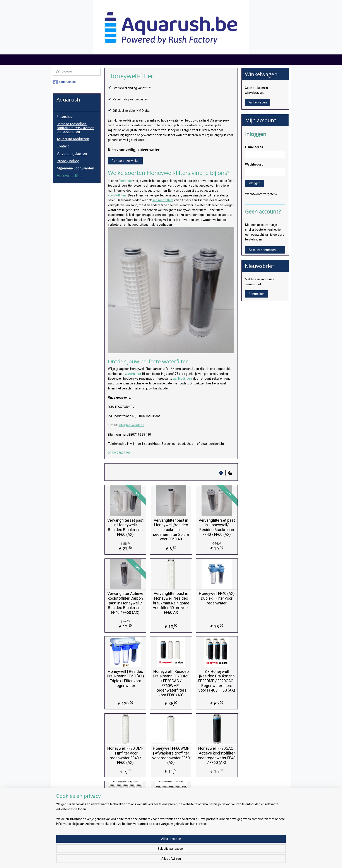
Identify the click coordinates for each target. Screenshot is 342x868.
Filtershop (65, 117)
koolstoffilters (117, 195)
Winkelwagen (258, 102)
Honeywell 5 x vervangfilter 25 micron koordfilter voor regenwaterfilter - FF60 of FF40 (125, 825)
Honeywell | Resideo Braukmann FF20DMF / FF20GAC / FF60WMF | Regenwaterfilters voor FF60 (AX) (171, 683)
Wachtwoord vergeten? (261, 194)
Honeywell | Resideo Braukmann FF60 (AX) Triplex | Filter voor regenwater (125, 678)
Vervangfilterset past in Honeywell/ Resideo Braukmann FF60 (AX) (125, 527)
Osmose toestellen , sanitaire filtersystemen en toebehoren (75, 128)
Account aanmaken (262, 250)
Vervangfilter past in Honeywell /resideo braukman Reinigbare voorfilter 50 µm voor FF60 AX (171, 603)
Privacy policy (68, 161)
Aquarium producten (73, 139)
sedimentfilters (163, 200)
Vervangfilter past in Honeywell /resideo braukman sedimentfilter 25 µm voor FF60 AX (171, 530)
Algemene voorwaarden (75, 168)
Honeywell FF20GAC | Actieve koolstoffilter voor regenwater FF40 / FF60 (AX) (217, 755)
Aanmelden (256, 294)
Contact (63, 146)
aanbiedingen (182, 379)
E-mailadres (254, 147)
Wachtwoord (254, 164)
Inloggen (255, 183)
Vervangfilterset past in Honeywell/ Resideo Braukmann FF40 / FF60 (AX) (217, 527)
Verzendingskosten (72, 154)
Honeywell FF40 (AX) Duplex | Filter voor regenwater (217, 598)
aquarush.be (64, 82)
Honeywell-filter (70, 176)
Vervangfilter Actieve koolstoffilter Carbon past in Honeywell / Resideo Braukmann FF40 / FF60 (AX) (125, 603)
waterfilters (133, 374)
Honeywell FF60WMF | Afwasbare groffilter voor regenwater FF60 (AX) (171, 755)
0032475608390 (119, 453)
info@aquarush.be (131, 425)
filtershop (125, 181)
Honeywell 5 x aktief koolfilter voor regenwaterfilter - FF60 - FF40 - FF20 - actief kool (171, 825)
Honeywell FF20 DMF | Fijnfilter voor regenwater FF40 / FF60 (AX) (125, 755)
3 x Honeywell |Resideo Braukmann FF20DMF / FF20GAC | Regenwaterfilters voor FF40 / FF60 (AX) (217, 681)
